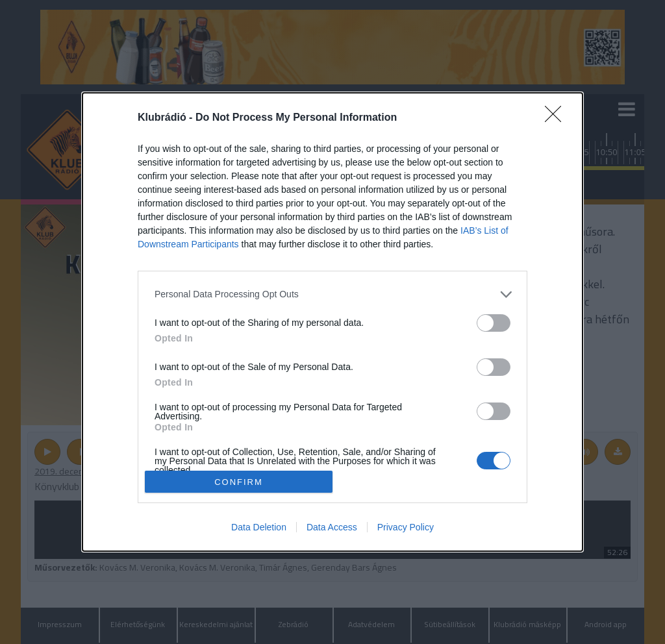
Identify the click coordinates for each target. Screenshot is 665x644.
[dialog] (332, 322)
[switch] (494, 323)
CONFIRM (239, 482)
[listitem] (332, 294)
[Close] (557, 118)
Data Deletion (259, 527)
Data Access (332, 527)
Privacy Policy (406, 527)
